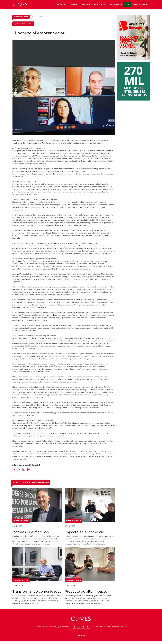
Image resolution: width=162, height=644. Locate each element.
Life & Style (115, 5)
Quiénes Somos (41, 629)
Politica (86, 5)
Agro (127, 5)
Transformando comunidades (37, 594)
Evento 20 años (140, 5)
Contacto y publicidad (59, 629)
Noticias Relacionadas (31, 485)
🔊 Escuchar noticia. (23, 26)
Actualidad (99, 5)
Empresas (62, 5)
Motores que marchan (31, 535)
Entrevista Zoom (21, 19)
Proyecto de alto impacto (86, 594)
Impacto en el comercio (84, 535)
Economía (74, 5)
